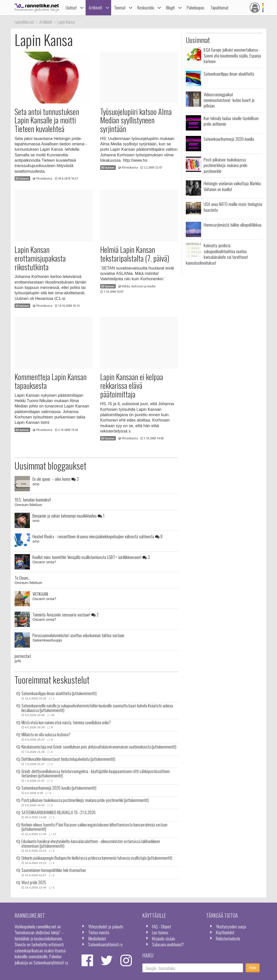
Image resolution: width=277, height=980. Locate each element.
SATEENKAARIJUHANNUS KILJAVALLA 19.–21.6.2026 (59, 812)
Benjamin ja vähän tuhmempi (68, 516)
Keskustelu (146, 8)
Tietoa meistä (99, 932)
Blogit (170, 8)
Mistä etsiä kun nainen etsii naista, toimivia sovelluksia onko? (66, 722)
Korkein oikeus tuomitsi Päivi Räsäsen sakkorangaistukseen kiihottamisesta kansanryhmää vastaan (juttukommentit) (94, 827)
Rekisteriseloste (228, 938)
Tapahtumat (220, 8)
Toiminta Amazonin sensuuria (66, 614)
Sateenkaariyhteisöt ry (105, 944)
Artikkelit (95, 8)
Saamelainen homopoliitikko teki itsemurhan (54, 870)
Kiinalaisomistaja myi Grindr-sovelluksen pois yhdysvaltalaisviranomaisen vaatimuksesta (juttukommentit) (99, 747)
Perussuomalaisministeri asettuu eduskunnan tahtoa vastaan (78, 635)
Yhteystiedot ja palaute (106, 926)
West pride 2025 (34, 882)
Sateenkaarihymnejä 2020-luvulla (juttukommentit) (59, 788)
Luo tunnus (160, 932)
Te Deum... (22, 578)
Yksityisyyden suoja (231, 926)
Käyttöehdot (225, 932)
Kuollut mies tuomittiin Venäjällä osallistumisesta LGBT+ (91, 557)
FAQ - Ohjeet (161, 926)
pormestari (23, 656)
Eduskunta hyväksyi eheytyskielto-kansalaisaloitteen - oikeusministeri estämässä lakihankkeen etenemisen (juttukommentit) (91, 844)
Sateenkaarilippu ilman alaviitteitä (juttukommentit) (59, 693)
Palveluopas (196, 8)
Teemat (120, 8)
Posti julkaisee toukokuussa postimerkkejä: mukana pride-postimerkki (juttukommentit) (85, 800)
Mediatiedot (97, 938)
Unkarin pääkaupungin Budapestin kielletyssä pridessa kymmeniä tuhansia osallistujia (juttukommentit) (97, 858)
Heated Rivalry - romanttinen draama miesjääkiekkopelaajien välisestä (97, 536)
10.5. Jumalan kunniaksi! (33, 499)
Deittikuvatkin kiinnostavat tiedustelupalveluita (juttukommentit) (68, 759)
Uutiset (71, 8)
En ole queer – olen (56, 479)
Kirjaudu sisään (164, 938)
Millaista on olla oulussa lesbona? (46, 734)
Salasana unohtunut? (168, 944)
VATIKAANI (40, 594)
